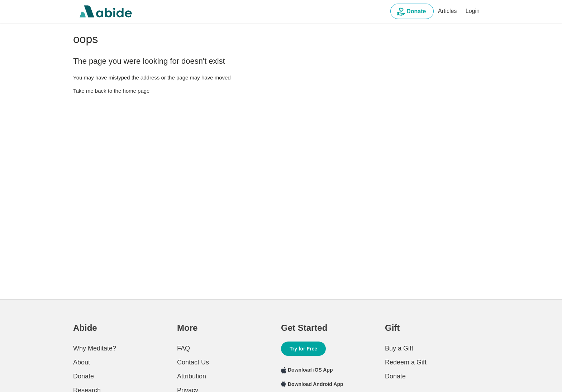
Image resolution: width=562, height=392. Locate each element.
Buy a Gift (399, 348)
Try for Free (303, 349)
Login (473, 11)
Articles (447, 11)
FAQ (184, 348)
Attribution (192, 376)
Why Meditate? (95, 348)
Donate (412, 12)
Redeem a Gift (406, 362)
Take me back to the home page (111, 91)
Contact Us (193, 362)
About (82, 362)
